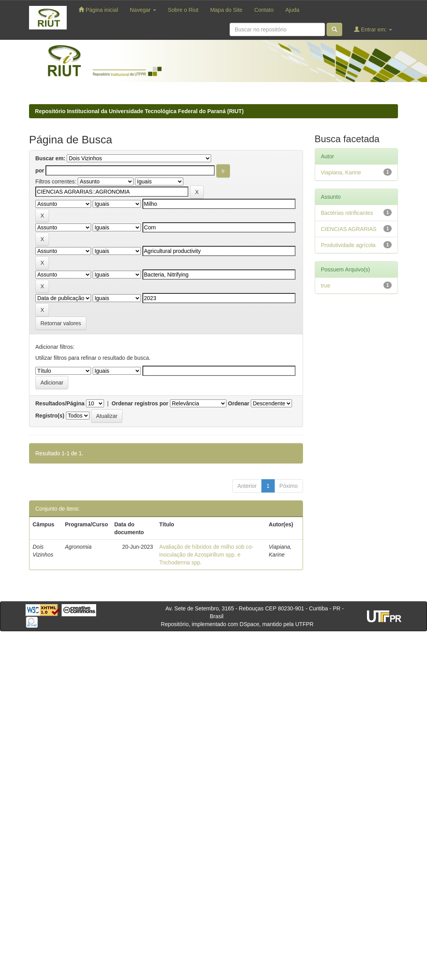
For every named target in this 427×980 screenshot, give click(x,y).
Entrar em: (373, 29)
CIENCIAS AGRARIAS (349, 229)
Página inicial (98, 10)
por (40, 170)
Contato (264, 10)
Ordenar (239, 403)
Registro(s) (50, 416)
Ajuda (292, 10)
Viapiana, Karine (341, 172)
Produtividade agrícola (348, 245)
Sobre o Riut (183, 10)
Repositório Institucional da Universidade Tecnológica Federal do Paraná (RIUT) (139, 111)
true (326, 286)
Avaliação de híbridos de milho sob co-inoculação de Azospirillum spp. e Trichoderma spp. (206, 555)
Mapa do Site (226, 10)
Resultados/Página (60, 403)
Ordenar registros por (140, 403)
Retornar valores (61, 323)
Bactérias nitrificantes (347, 213)
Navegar (143, 10)
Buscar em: (50, 158)
